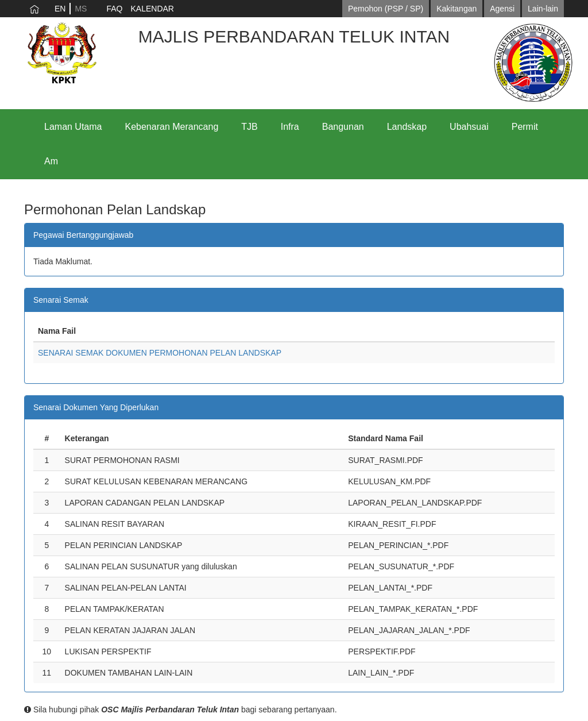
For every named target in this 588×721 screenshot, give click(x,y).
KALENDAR (152, 9)
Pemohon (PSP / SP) (386, 9)
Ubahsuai (469, 127)
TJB (249, 127)
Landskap (407, 127)
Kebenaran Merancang (172, 127)
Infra (290, 127)
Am (51, 161)
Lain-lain (543, 9)
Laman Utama (73, 127)
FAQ (114, 9)
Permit (525, 127)
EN (60, 9)
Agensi (502, 9)
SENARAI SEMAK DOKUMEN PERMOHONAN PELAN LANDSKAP (160, 353)
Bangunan (343, 127)
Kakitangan (457, 9)
